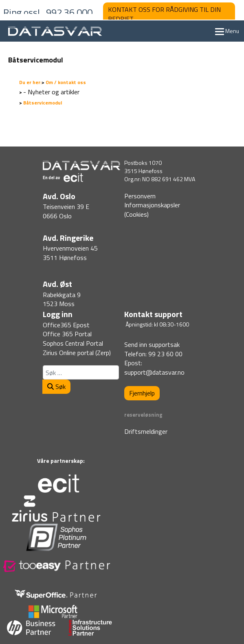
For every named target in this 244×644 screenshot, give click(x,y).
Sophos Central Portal (73, 343)
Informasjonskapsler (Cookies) (152, 210)
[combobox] (81, 372)
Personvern (140, 196)
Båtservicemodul (36, 60)
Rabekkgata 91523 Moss (62, 299)
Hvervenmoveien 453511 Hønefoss (70, 253)
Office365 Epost (66, 325)
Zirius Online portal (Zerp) (77, 353)
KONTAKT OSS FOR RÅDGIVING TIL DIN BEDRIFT (164, 14)
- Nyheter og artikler (51, 92)
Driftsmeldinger (146, 431)
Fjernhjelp (142, 393)
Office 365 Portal (67, 334)
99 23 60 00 (165, 354)
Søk (56, 386)
